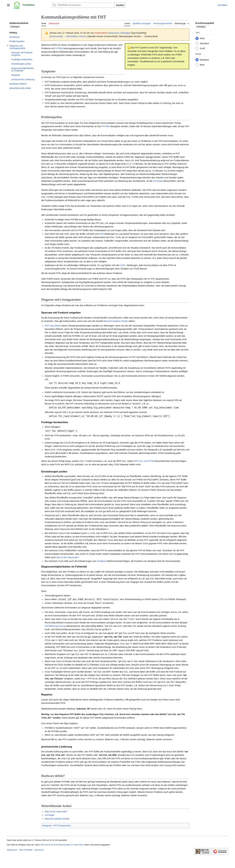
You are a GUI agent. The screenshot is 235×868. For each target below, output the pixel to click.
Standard (204, 43)
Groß (202, 48)
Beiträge (125, 33)
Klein (202, 38)
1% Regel (158, 181)
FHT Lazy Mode (52, 326)
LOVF (123, 265)
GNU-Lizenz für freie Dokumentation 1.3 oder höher (62, 844)
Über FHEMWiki (26, 849)
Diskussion (114, 33)
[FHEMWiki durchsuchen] (83, 5)
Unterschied (56, 36)
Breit (202, 65)
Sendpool (102, 560)
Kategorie (47, 825)
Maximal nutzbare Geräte (116, 321)
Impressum (39, 849)
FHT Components (62, 825)
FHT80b (59, 48)
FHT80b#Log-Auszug (55, 625)
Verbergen (15, 27)
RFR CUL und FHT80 (144, 460)
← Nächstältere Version (75, 36)
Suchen (120, 5)
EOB (101, 234)
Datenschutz (12, 849)
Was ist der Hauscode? (67, 557)
